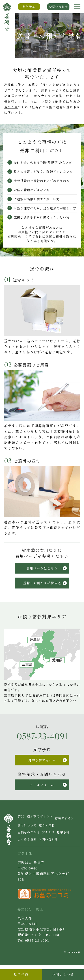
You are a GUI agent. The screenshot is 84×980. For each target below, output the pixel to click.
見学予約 (42, 846)
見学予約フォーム (48, 764)
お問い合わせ (29, 854)
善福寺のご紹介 (51, 838)
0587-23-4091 (42, 740)
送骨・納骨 (27, 838)
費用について (53, 830)
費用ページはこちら (47, 569)
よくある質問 (63, 846)
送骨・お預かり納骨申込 (45, 586)
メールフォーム (49, 790)
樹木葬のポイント (43, 822)
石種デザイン (29, 830)
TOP (22, 822)
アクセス (25, 846)
